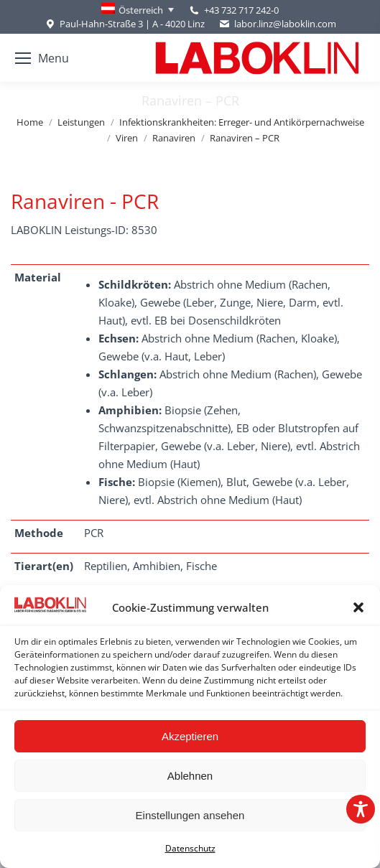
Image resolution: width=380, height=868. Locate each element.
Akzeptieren (190, 736)
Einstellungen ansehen (190, 815)
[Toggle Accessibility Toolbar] (361, 809)
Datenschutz (190, 848)
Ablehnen (190, 776)
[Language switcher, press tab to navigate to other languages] (138, 10)
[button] (358, 607)
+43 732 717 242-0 (241, 10)
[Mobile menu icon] (42, 58)
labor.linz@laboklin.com (278, 24)
